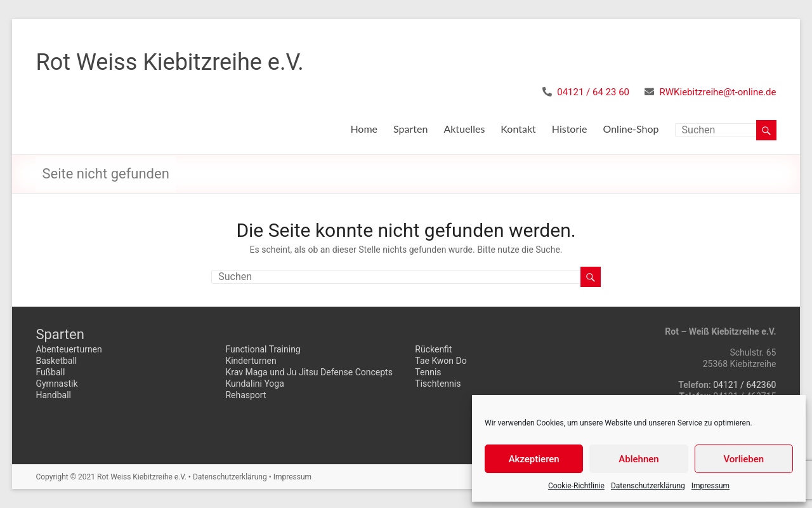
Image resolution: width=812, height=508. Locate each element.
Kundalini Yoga (254, 384)
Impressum (710, 486)
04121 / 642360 (744, 385)
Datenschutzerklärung (648, 486)
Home (364, 129)
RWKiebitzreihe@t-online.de (718, 92)
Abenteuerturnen (69, 349)
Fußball (50, 372)
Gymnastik (56, 384)
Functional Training (263, 349)
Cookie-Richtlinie (576, 486)
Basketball (56, 361)
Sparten (410, 129)
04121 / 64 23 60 (593, 92)
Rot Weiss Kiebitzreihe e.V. (169, 62)
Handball (53, 395)
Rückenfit (433, 349)
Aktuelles (464, 129)
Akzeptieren (534, 459)
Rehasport (246, 395)
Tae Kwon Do (441, 361)
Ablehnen (638, 459)
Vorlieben (743, 459)
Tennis (428, 372)
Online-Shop (631, 129)
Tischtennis (438, 384)
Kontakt (518, 129)
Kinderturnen (251, 361)
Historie (570, 129)
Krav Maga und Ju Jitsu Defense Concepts (309, 372)
